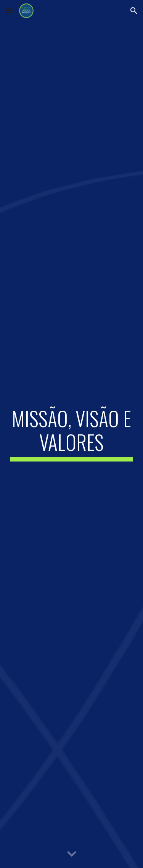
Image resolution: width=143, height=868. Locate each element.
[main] (72, 434)
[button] (9, 11)
